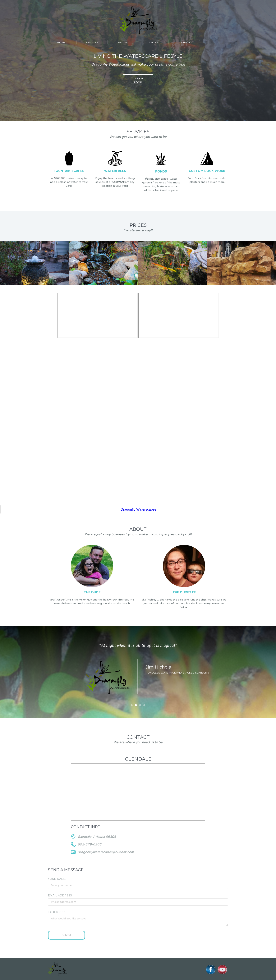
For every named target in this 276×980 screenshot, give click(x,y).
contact (184, 42)
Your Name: (57, 879)
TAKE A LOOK (138, 80)
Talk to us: (56, 912)
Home (61, 42)
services (92, 42)
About (123, 42)
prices (153, 42)
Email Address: (60, 895)
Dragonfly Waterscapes (138, 509)
